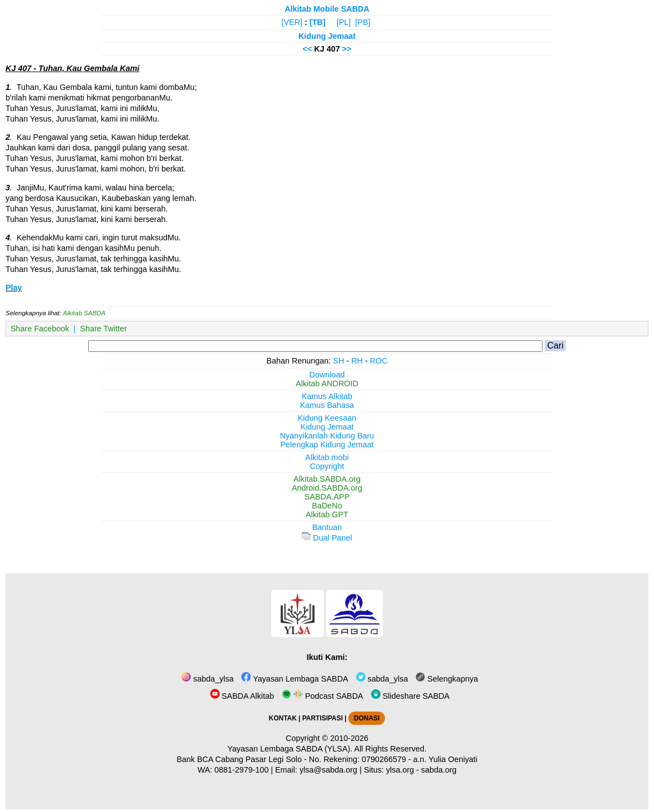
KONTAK (283, 718)
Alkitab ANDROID (327, 384)
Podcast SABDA (323, 696)
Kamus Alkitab (327, 396)
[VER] (292, 22)
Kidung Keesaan (327, 418)
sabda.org (439, 770)
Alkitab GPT (327, 515)
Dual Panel (327, 538)
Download (327, 375)
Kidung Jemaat (327, 36)
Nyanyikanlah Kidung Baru (327, 436)
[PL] (344, 22)
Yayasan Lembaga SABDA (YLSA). (290, 749)
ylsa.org (400, 770)
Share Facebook (40, 329)
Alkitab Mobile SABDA (327, 9)
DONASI (367, 718)
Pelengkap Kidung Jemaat (327, 445)
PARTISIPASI (323, 718)
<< (307, 49)
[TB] (318, 22)
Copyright (327, 466)
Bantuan (327, 527)
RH (357, 361)
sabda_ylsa (207, 679)
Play (14, 288)
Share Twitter (103, 329)
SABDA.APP (327, 497)
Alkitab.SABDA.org (327, 479)
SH (338, 361)
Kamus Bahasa (327, 405)
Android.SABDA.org (327, 488)
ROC (379, 361)
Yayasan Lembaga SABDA (295, 679)
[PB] (363, 22)
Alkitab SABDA (84, 313)
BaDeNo (327, 506)
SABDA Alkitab (242, 696)
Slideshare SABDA (410, 696)
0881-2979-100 (242, 770)
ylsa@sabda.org (328, 770)
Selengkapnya (447, 679)
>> (347, 49)
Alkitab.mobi (327, 457)
